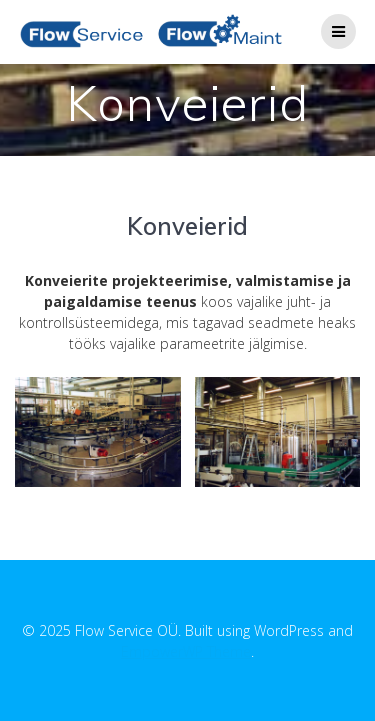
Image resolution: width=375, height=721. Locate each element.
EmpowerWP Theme (186, 651)
